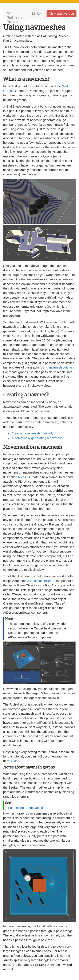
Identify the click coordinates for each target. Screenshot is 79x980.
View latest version (62, 14)
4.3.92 (37, 14)
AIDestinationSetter (41, 581)
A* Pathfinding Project (16, 15)
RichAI (23, 477)
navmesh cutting (61, 367)
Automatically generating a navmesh (37, 438)
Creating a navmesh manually (32, 433)
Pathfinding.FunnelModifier (27, 808)
